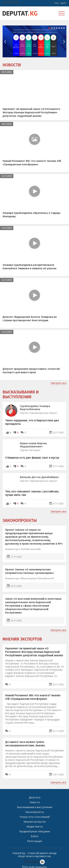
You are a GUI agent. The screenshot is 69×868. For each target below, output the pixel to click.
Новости (12, 65)
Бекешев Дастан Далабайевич (39, 477)
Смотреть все (59, 383)
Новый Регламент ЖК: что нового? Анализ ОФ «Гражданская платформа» (33, 697)
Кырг (63, 3)
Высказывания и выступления (21, 394)
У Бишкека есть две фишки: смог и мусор (32, 458)
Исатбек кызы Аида (31, 549)
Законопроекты (20, 520)
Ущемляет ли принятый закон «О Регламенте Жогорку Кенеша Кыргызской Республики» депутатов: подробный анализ (34, 652)
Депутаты (35, 797)
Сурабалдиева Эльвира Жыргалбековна (35, 408)
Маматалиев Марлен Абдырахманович (33, 445)
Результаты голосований (35, 817)
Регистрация (34, 841)
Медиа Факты (35, 827)
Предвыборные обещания (34, 831)
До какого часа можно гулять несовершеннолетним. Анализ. (25, 744)
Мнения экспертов (22, 639)
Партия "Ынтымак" (30, 450)
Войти (35, 836)
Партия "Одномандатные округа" (39, 413)
